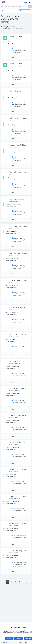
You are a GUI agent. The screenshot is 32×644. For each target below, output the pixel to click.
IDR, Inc (10, 120)
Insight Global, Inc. (13, 201)
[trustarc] (27, 642)
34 (24, 582)
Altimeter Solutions (14, 147)
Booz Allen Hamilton (14, 93)
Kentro (10, 174)
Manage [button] (9, 638)
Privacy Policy (5, 642)
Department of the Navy (15, 66)
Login (26, 2)
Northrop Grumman (13, 228)
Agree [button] (19, 638)
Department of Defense (15, 39)
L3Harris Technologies (14, 363)
